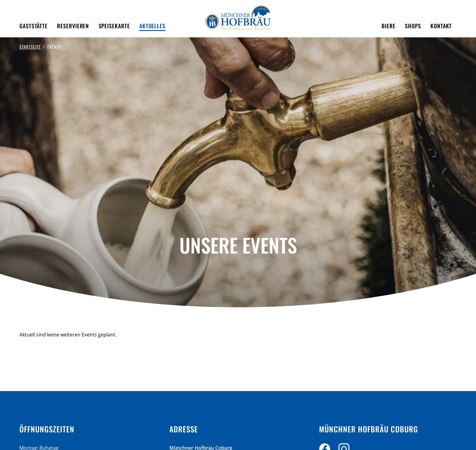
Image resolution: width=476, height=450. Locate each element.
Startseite (30, 47)
